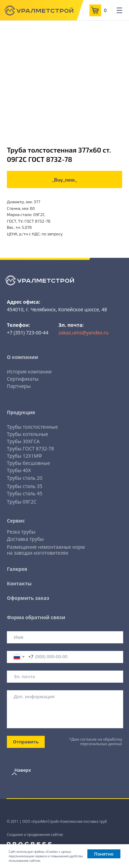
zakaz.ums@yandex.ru (84, 333)
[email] (65, 677)
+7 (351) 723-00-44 (28, 333)
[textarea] (65, 709)
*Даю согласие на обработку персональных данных (96, 741)
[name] (65, 637)
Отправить (26, 742)
